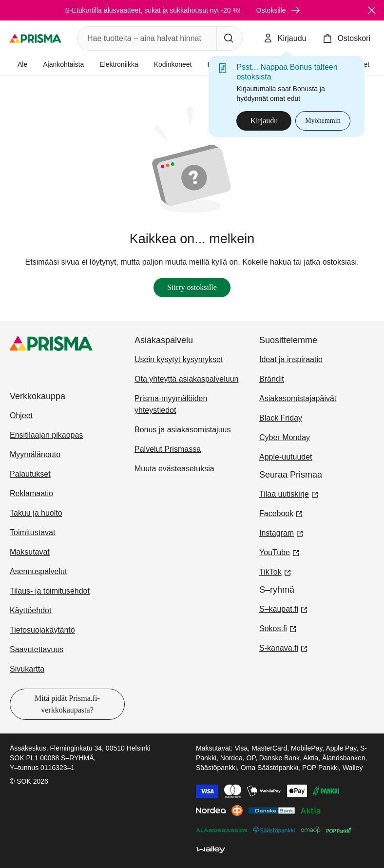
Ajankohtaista (63, 64)
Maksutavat (30, 552)
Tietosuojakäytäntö (42, 630)
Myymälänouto (35, 454)
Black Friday (281, 418)
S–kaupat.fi (284, 608)
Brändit (272, 379)
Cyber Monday (285, 437)
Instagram (281, 532)
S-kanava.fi (284, 647)
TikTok (275, 571)
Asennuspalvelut (38, 571)
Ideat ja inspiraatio (291, 359)
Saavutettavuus (37, 649)
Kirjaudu (264, 121)
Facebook (281, 513)
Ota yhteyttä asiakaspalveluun (186, 379)
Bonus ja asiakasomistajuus (182, 430)
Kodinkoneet (173, 64)
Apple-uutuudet (286, 457)
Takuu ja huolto (36, 513)
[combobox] (145, 39)
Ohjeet (21, 415)
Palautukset (30, 474)
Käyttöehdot (30, 610)
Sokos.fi (278, 628)
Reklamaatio (31, 493)
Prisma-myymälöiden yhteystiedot (171, 404)
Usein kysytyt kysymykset (179, 359)
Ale (22, 64)
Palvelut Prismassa (168, 449)
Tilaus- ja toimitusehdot (50, 591)
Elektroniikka (119, 64)
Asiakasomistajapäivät (298, 398)
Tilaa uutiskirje (289, 493)
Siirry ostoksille (192, 287)
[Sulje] (372, 10)
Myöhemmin (323, 121)
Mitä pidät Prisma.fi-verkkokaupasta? (67, 704)
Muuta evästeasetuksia (174, 469)
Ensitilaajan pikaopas (46, 435)
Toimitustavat (32, 532)
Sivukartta (27, 669)
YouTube (279, 552)
